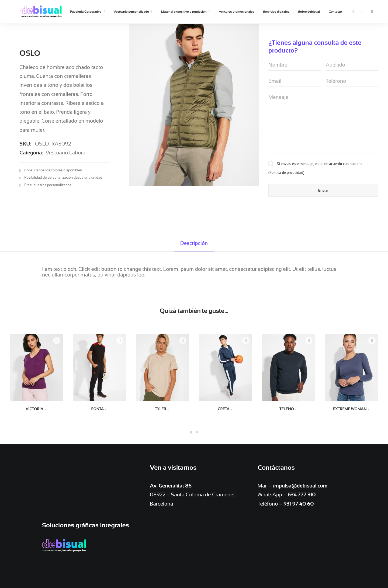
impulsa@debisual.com (300, 486)
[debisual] (41, 12)
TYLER (162, 409)
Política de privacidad (286, 173)
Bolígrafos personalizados (152, 546)
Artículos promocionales (236, 12)
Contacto (335, 12)
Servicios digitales (276, 12)
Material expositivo (145, 555)
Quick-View (57, 340)
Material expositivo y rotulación (186, 12)
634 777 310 (302, 495)
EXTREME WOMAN (351, 409)
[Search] (370, 12)
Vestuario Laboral (66, 148)
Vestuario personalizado (133, 12)
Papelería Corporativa (87, 12)
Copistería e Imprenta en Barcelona (89, 546)
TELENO (289, 409)
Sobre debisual (309, 12)
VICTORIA (36, 409)
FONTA (100, 409)
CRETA (226, 409)
